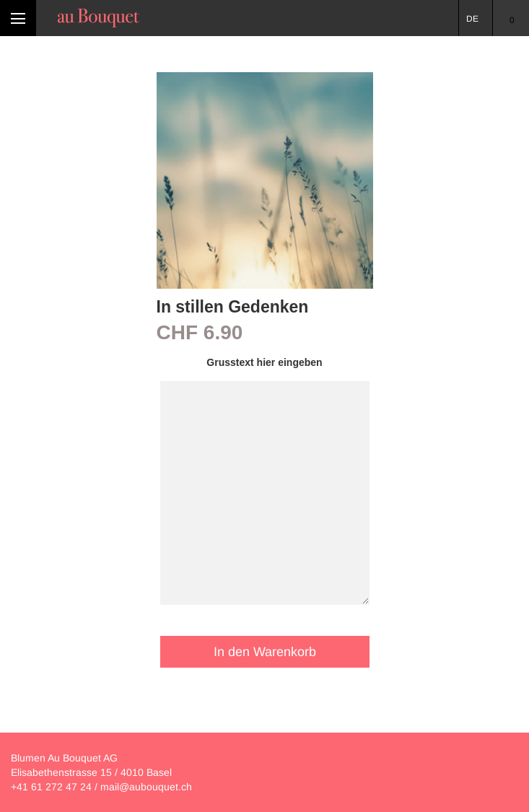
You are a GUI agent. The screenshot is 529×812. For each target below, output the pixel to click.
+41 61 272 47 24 (51, 787)
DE (472, 19)
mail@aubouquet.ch (146, 787)
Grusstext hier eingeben (264, 362)
